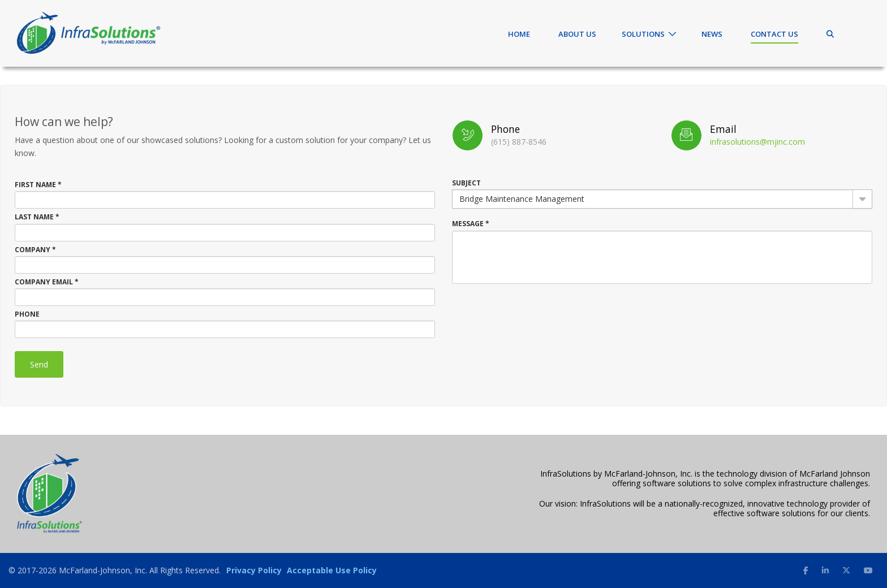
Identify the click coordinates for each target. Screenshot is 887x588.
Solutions (643, 34)
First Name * (38, 185)
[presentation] (538, 312)
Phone (27, 314)
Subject (466, 183)
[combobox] (662, 199)
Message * (471, 224)
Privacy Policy (254, 570)
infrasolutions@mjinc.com (757, 142)
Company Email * (47, 282)
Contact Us (774, 34)
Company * (35, 250)
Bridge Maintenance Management (522, 199)
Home (519, 34)
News (712, 34)
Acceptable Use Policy (332, 570)
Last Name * (37, 217)
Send (39, 364)
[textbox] (225, 200)
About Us (577, 34)
